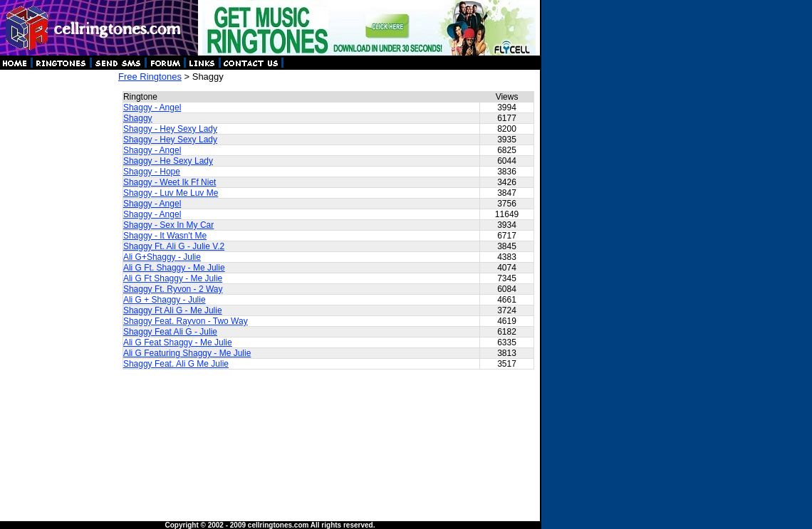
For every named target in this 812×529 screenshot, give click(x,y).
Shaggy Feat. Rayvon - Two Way (186, 321)
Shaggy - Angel (152, 108)
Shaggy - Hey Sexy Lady (170, 129)
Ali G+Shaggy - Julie (162, 257)
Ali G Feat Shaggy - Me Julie (178, 342)
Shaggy (138, 118)
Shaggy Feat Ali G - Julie (170, 332)
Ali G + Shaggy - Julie (165, 300)
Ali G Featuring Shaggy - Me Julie (187, 353)
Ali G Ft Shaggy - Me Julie (173, 278)
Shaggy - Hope (152, 172)
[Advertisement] (58, 285)
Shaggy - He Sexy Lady (168, 161)
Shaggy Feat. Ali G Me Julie (176, 364)
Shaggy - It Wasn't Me (165, 236)
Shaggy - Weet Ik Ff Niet (170, 182)
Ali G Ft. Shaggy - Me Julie (174, 268)
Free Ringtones (150, 77)
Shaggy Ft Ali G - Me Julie (173, 310)
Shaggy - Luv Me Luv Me (171, 193)
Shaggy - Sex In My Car (168, 225)
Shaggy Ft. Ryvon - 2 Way (173, 289)
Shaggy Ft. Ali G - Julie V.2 (174, 246)
